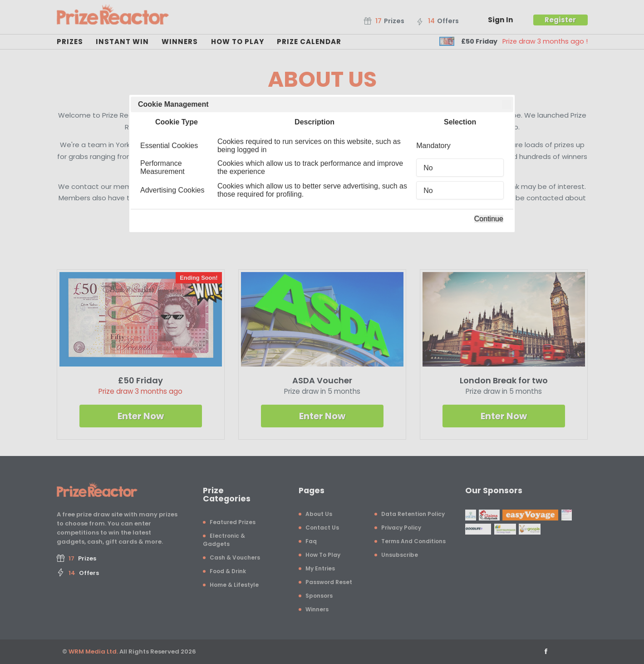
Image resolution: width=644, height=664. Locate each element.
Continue (489, 219)
